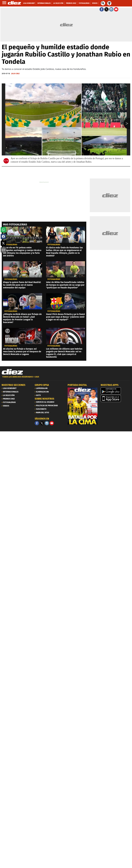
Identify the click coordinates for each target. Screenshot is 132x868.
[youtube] (52, 423)
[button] (3, 230)
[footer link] (66, 378)
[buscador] (103, 3)
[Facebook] (37, 423)
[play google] (116, 391)
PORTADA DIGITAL (77, 385)
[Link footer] (12, 372)
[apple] (116, 398)
